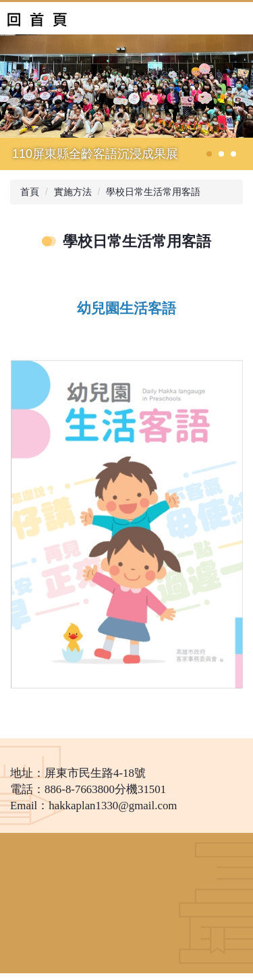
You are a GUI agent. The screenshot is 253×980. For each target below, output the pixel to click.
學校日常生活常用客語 (153, 192)
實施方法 (73, 192)
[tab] (209, 154)
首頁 (30, 192)
